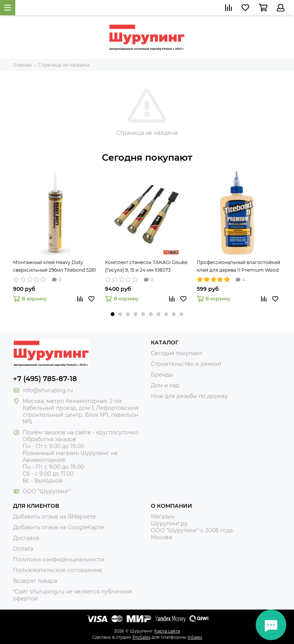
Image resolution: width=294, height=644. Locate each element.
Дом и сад (165, 385)
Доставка (26, 538)
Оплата (23, 549)
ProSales (141, 637)
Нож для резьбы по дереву (189, 396)
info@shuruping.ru (48, 390)
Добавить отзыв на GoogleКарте (59, 527)
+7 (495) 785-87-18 (45, 379)
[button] (113, 314)
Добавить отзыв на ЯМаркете (55, 517)
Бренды (162, 375)
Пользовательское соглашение (58, 570)
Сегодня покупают (147, 157)
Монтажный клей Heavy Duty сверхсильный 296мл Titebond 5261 (54, 266)
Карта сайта (167, 631)
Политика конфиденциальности (59, 559)
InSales (195, 637)
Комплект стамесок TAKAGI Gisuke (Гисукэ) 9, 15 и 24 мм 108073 (146, 266)
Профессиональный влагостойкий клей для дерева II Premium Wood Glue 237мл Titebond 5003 (238, 267)
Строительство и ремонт (186, 364)
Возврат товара (35, 581)
